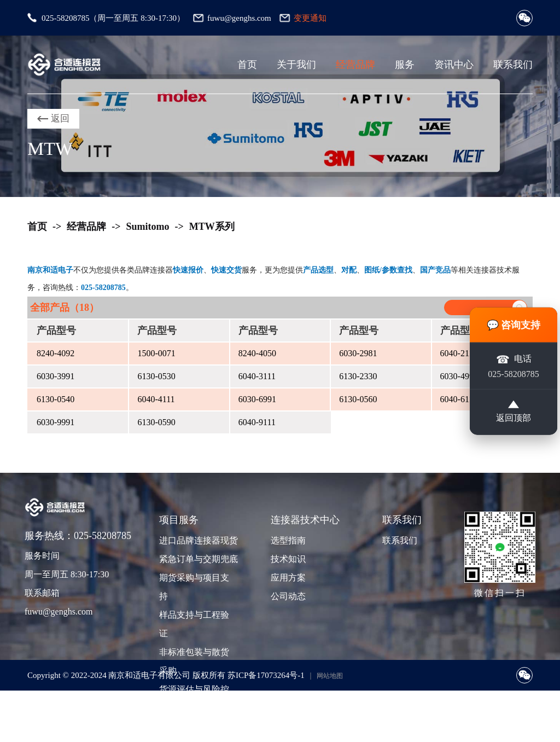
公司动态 (288, 596)
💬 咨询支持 (514, 325)
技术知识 (288, 559)
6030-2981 (358, 353)
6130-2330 (358, 376)
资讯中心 (454, 65)
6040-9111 (257, 422)
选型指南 (288, 540)
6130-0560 (358, 399)
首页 (247, 65)
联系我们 (513, 65)
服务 (405, 65)
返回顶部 (514, 411)
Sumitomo (148, 227)
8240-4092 (56, 353)
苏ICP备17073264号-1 (266, 675)
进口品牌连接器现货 (197, 540)
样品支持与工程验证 (194, 624)
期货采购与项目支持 (194, 587)
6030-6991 (257, 399)
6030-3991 (56, 376)
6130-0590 (156, 422)
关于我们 (296, 65)
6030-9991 (56, 422)
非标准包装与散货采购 (194, 661)
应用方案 (288, 578)
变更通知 (310, 18)
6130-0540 (56, 399)
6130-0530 (156, 376)
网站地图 (330, 676)
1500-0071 (156, 353)
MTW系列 (212, 227)
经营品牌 (355, 65)
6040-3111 (257, 376)
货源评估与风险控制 (194, 698)
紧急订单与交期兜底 (197, 559)
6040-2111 (459, 353)
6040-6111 (459, 399)
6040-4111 (156, 399)
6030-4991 (459, 376)
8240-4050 (257, 353)
